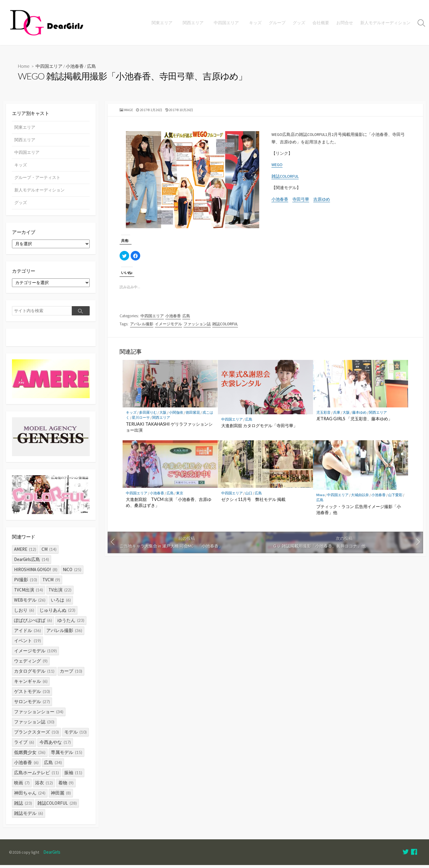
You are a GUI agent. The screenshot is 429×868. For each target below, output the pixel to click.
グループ (277, 23)
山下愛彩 (395, 498)
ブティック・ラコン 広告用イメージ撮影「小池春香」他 (359, 512)
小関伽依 (176, 416)
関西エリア (195, 23)
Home (24, 66)
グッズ (299, 23)
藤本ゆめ (359, 416)
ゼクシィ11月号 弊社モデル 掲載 (253, 502)
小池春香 (75, 66)
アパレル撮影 (142, 326)
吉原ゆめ (322, 203)
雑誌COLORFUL (285, 179)
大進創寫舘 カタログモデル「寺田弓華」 (259, 428)
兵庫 (337, 416)
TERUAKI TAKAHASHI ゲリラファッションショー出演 (169, 430)
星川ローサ (141, 421)
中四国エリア (227, 23)
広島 (92, 66)
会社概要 (321, 23)
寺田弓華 (301, 203)
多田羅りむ (148, 416)
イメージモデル (168, 326)
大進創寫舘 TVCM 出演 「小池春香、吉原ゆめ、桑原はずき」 (169, 505)
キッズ (255, 23)
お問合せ (345, 23)
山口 (249, 496)
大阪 (163, 416)
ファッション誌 (197, 326)
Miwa (320, 498)
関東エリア (165, 23)
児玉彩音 (323, 416)
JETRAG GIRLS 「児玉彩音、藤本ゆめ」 (354, 422)
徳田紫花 (193, 416)
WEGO (277, 167)
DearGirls (53, 855)
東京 (180, 496)
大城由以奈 (360, 498)
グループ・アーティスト (37, 178)
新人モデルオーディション (385, 23)
